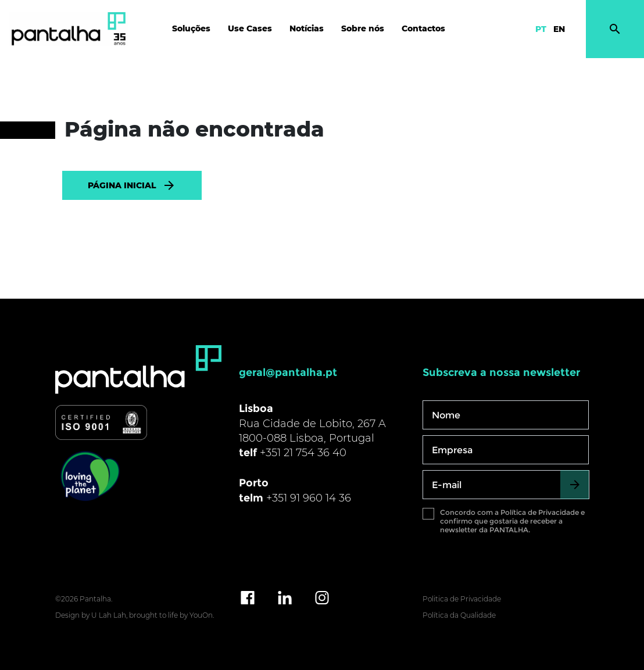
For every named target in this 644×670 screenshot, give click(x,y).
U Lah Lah (109, 615)
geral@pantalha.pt (288, 372)
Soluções (191, 28)
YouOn (201, 615)
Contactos (423, 28)
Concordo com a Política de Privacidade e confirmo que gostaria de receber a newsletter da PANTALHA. (512, 521)
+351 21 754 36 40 (303, 453)
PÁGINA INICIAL (132, 185)
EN (559, 29)
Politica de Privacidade (462, 599)
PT (541, 29)
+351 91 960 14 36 (309, 498)
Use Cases (250, 28)
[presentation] (511, 565)
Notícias (307, 28)
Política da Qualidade (459, 615)
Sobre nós (363, 28)
